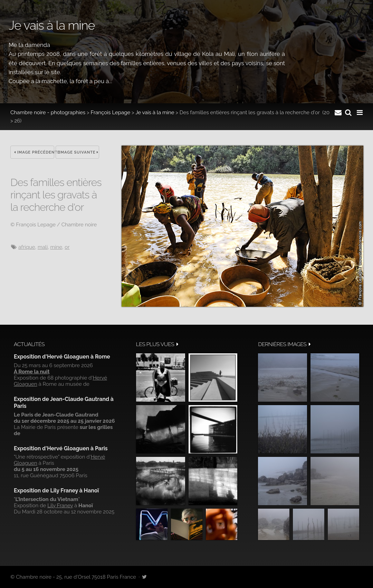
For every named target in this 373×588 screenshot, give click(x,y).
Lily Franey (60, 506)
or (67, 247)
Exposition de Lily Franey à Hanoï (56, 491)
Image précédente (34, 152)
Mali (43, 247)
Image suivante (79, 152)
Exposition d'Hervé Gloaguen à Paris (61, 448)
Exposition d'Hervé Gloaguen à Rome (62, 357)
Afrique (27, 247)
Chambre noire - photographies (48, 112)
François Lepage (111, 112)
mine (56, 247)
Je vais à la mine (155, 112)
